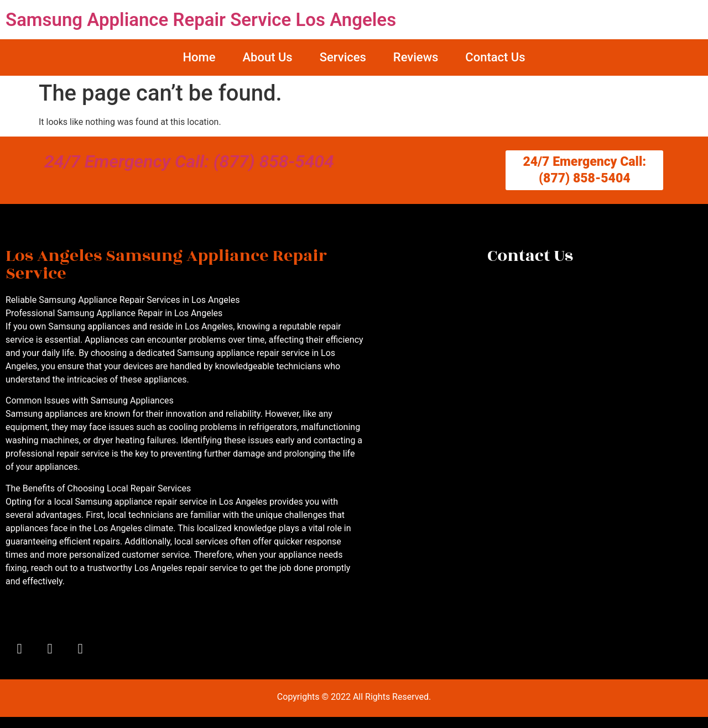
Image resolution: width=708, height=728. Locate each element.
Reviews (416, 57)
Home (199, 57)
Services (343, 57)
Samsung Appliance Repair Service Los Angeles (201, 20)
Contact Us (495, 57)
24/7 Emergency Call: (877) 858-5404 (189, 161)
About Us (267, 57)
